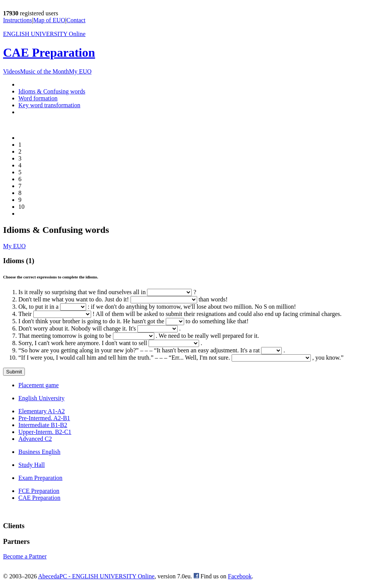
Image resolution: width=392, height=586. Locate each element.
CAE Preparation (49, 52)
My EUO (80, 71)
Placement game (38, 385)
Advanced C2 (35, 439)
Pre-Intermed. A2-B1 (44, 418)
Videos (11, 71)
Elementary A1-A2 (42, 411)
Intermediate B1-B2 (43, 425)
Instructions (18, 20)
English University (41, 398)
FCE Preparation (39, 491)
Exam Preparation (40, 478)
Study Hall (32, 465)
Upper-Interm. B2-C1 (45, 432)
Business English (39, 452)
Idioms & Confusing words (52, 91)
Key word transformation (49, 105)
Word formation (38, 98)
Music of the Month (44, 71)
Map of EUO (49, 20)
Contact (76, 20)
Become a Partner (25, 556)
